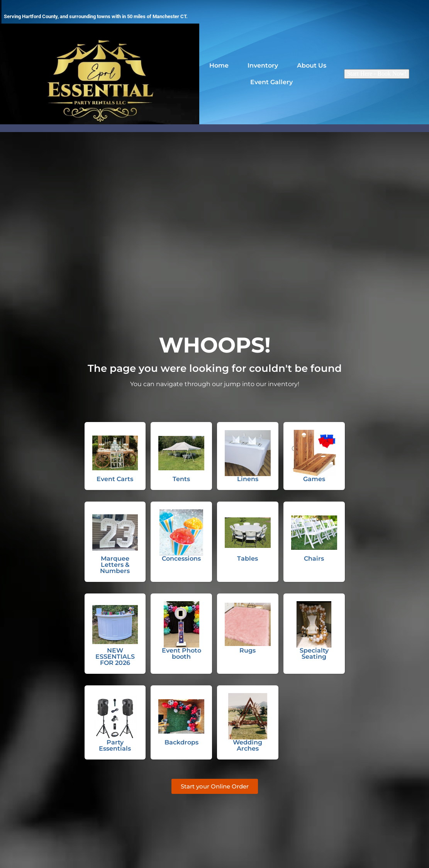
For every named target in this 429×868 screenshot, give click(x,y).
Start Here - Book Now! (377, 74)
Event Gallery (271, 83)
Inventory (263, 65)
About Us (314, 65)
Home (219, 65)
